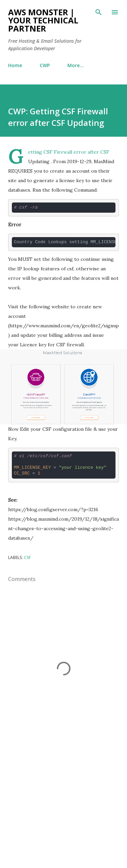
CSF (27, 557)
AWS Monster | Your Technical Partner (43, 20)
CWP (45, 65)
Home (15, 65)
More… (76, 65)
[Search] (99, 12)
